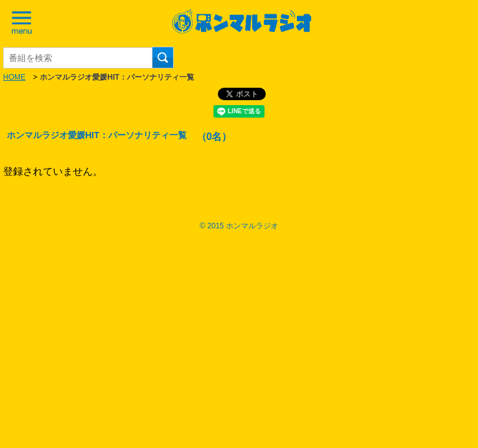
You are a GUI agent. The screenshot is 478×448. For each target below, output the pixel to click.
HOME (14, 77)
